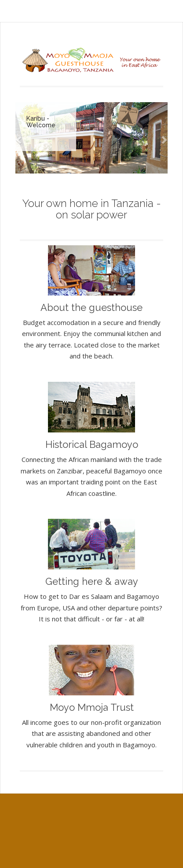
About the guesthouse (91, 307)
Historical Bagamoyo (92, 444)
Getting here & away (92, 581)
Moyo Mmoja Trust (92, 707)
